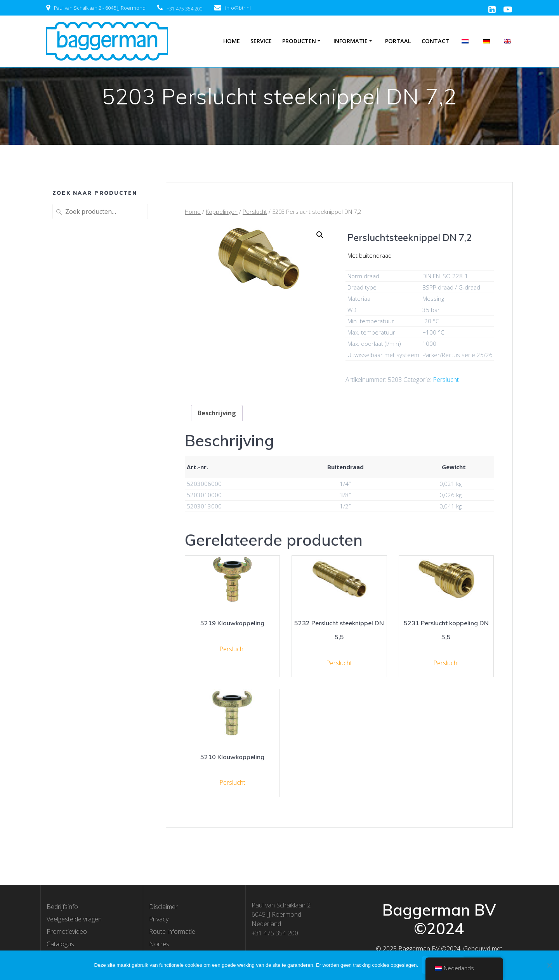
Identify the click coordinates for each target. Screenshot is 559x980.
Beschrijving (217, 413)
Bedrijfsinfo (62, 907)
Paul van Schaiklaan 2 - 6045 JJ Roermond (100, 8)
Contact (435, 41)
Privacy (159, 919)
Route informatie (172, 931)
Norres (159, 944)
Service (261, 41)
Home (232, 41)
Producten (299, 41)
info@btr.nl (238, 8)
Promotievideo (67, 931)
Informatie (351, 41)
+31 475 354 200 (185, 9)
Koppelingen (222, 212)
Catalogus (60, 944)
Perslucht (255, 212)
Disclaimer (163, 907)
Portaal (398, 41)
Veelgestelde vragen (74, 919)
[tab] (217, 413)
